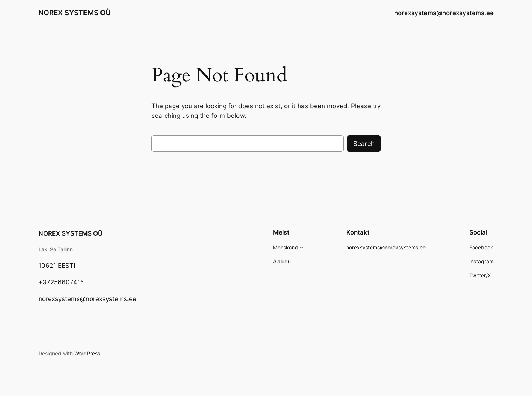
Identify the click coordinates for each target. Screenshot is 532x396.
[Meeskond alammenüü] (301, 247)
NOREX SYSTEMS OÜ (75, 13)
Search (364, 144)
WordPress (87, 353)
